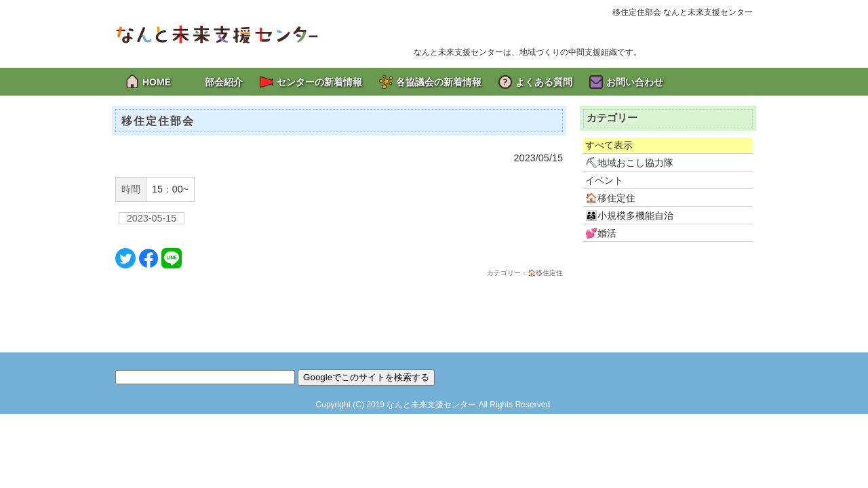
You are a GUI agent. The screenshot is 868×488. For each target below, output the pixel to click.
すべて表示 (609, 145)
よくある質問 (544, 82)
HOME (157, 82)
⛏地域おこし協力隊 (629, 163)
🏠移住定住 (610, 198)
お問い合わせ (635, 82)
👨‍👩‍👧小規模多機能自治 (629, 216)
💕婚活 (601, 233)
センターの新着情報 (319, 82)
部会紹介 (224, 82)
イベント (604, 180)
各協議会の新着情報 (439, 82)
